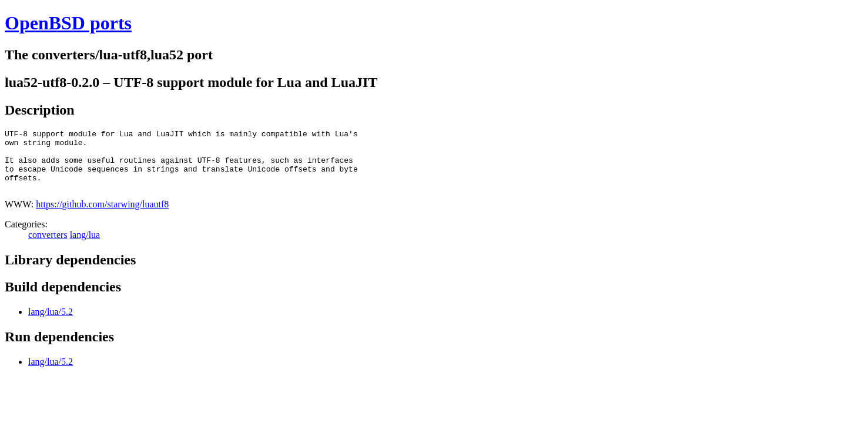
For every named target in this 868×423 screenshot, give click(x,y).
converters (48, 247)
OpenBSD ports (68, 23)
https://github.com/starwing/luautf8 (102, 216)
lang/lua (85, 247)
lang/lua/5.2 (51, 324)
